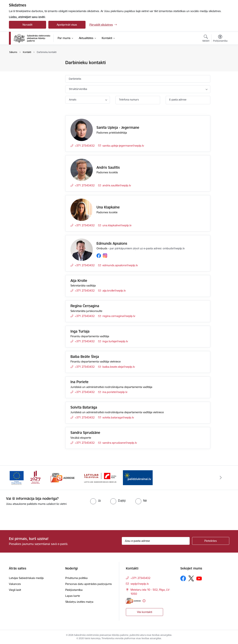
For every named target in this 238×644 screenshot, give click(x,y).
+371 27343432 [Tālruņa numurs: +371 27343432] (85, 146)
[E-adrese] (133, 601)
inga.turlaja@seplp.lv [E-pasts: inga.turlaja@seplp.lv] (115, 341)
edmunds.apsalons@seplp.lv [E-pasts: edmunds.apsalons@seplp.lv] (120, 265)
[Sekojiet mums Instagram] (106, 256)
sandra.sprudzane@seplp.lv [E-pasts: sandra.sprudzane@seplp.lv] (120, 443)
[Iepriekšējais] (17, 478)
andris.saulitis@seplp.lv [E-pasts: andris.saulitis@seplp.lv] (117, 185)
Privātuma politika (76, 578)
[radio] (95, 501)
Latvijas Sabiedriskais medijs (26, 578)
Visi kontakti (145, 612)
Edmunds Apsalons (112, 243)
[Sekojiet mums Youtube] (199, 578)
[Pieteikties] (211, 541)
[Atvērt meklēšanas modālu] (206, 39)
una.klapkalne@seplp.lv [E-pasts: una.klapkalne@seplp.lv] (117, 225)
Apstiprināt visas (67, 25)
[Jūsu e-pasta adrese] (156, 541)
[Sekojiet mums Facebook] (99, 256)
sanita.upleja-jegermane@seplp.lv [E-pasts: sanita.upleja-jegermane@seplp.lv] (123, 146)
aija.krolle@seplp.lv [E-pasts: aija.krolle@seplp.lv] (114, 291)
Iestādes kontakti (24, 63)
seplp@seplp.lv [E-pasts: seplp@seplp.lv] (140, 584)
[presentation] (31, 516)
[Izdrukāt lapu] (220, 61)
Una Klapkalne (108, 207)
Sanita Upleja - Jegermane (118, 127)
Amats (73, 100)
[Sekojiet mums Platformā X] (191, 578)
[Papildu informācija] (144, 601)
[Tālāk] (221, 478)
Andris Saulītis (108, 167)
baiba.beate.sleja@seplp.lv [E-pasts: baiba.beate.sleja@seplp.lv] (119, 367)
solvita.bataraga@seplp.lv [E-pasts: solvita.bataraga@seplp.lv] (118, 417)
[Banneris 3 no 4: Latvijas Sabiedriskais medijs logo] (100, 477)
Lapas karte (73, 596)
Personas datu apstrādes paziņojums (89, 584)
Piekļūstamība (74, 590)
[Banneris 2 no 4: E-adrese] (63, 477)
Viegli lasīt (15, 590)
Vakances (15, 584)
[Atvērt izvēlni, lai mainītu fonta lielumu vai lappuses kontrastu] (220, 39)
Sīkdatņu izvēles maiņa (79, 602)
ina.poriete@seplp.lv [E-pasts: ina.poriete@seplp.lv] (115, 392)
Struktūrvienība (78, 89)
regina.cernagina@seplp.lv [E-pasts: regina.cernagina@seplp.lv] (119, 316)
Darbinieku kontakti (25, 69)
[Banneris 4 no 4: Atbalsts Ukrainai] (138, 477)
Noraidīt (27, 25)
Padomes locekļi (23, 76)
